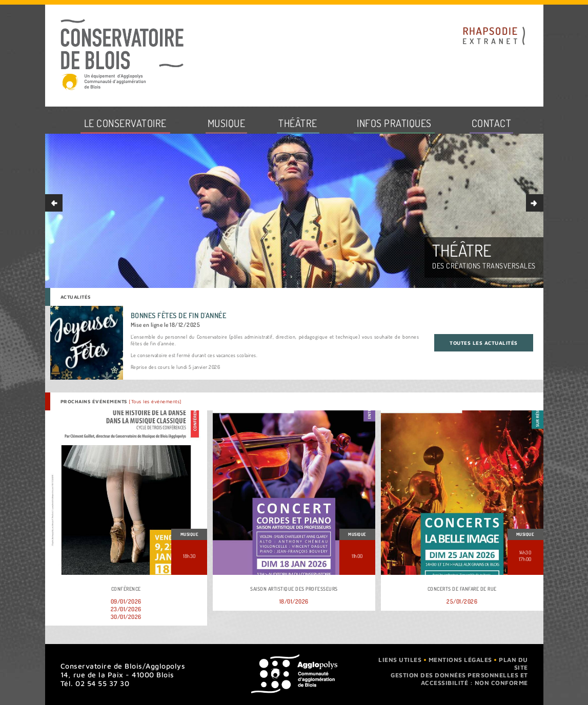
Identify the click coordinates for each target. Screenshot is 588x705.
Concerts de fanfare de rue (462, 589)
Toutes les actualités (484, 343)
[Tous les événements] (155, 401)
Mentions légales (460, 660)
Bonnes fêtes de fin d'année (179, 315)
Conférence (126, 589)
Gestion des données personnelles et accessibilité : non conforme (459, 679)
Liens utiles (400, 660)
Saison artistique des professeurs (294, 589)
